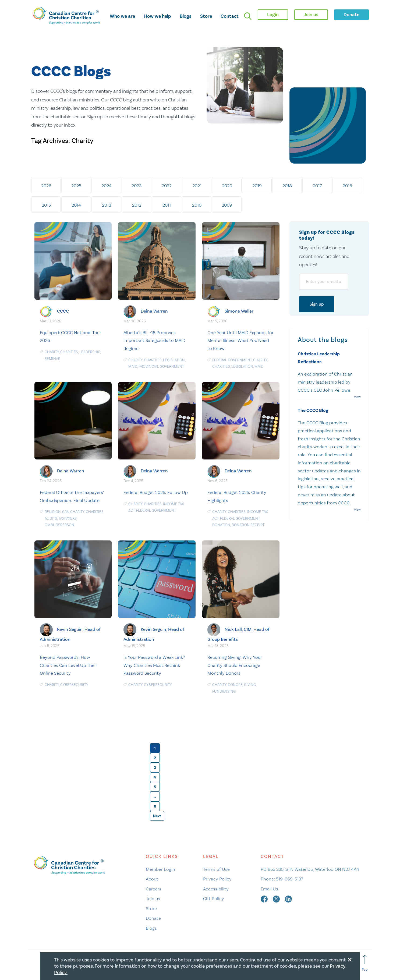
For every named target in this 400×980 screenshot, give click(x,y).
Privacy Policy (217, 879)
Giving (250, 685)
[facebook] (265, 898)
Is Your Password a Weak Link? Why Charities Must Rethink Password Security (154, 665)
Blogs (186, 16)
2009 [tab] (227, 205)
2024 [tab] (107, 186)
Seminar (52, 359)
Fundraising (224, 691)
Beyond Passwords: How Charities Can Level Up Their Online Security (68, 665)
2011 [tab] (167, 205)
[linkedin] (288, 898)
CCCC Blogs (71, 72)
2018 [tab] (287, 186)
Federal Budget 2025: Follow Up (156, 492)
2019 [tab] (257, 186)
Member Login (160, 869)
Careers (154, 889)
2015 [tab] (46, 205)
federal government (232, 360)
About (152, 879)
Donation (221, 525)
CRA (66, 512)
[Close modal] (350, 959)
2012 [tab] (137, 205)
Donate (153, 918)
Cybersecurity (74, 685)
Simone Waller (239, 311)
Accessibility (216, 889)
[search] (248, 16)
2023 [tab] (137, 186)
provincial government (161, 367)
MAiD (133, 367)
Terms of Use (216, 869)
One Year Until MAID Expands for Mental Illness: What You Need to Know (240, 341)
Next (157, 816)
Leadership (90, 352)
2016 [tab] (347, 186)
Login (273, 15)
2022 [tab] (167, 186)
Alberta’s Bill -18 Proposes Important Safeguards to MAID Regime (154, 341)
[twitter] (277, 898)
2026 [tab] (46, 186)
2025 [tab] (76, 186)
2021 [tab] (197, 186)
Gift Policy (214, 898)
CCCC (63, 311)
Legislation (174, 360)
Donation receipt (248, 525)
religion (53, 512)
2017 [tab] (317, 186)
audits (51, 519)
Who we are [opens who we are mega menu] (122, 16)
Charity (52, 352)
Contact (230, 16)
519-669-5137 (290, 879)
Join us (153, 898)
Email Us (269, 889)
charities (69, 352)
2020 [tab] (227, 186)
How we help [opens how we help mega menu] (157, 16)
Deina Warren (154, 311)
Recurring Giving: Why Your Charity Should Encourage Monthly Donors (235, 665)
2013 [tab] (107, 205)
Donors (235, 685)
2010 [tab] (197, 205)
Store (206, 16)
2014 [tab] (76, 205)
